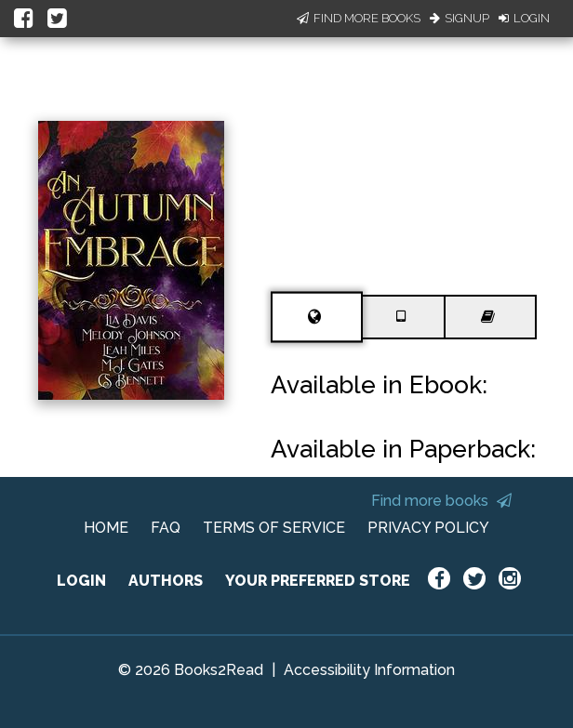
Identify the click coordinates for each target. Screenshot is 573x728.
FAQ (166, 528)
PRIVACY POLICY (428, 528)
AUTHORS (166, 581)
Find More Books (359, 18)
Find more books (441, 501)
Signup (460, 18)
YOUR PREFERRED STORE (318, 581)
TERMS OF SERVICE (274, 528)
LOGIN (81, 581)
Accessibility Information (369, 670)
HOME (106, 528)
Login (524, 18)
